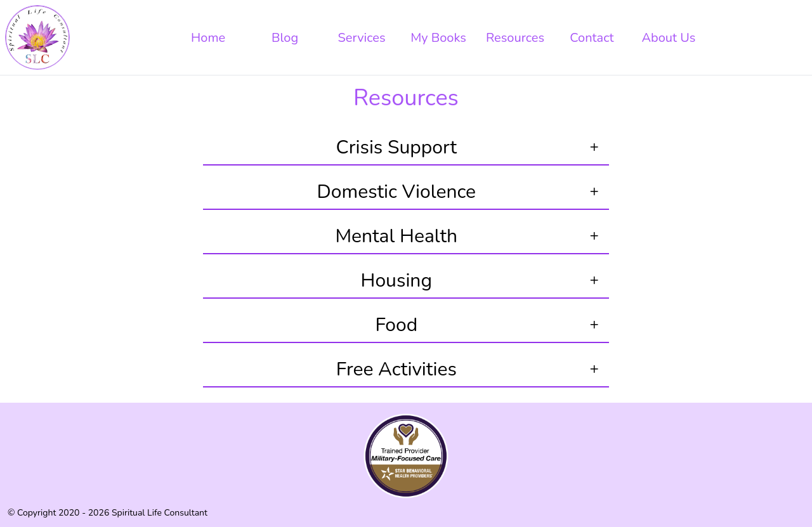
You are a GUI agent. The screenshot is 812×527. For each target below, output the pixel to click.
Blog (285, 38)
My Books (438, 38)
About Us (668, 38)
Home (208, 38)
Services (362, 38)
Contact (592, 38)
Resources (515, 38)
